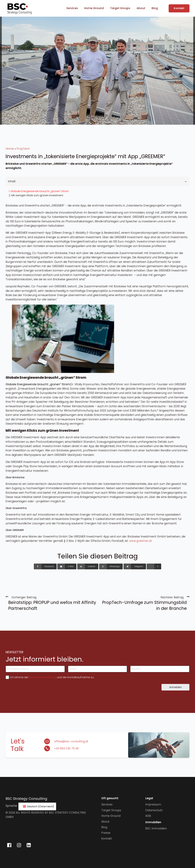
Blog (155, 8)
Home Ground (94, 8)
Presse (106, 833)
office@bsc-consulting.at (71, 741)
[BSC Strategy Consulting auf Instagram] (19, 845)
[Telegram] (135, 566)
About (141, 8)
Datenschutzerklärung (43, 677)
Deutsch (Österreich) (38, 806)
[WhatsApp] (111, 566)
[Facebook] (45, 566)
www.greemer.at (141, 541)
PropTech (23, 149)
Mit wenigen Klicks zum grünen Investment (37, 195)
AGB (148, 816)
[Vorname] (98, 669)
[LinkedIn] (88, 566)
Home (10, 149)
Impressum (153, 804)
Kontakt (179, 8)
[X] (154, 566)
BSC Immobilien (156, 828)
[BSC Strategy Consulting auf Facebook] (9, 845)
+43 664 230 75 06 (66, 748)
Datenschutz (154, 810)
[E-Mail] (67, 566)
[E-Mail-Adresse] (35, 669)
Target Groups (120, 8)
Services (72, 8)
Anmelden (175, 687)
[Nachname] (160, 669)
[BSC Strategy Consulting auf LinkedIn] (29, 845)
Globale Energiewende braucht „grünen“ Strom (40, 191)
